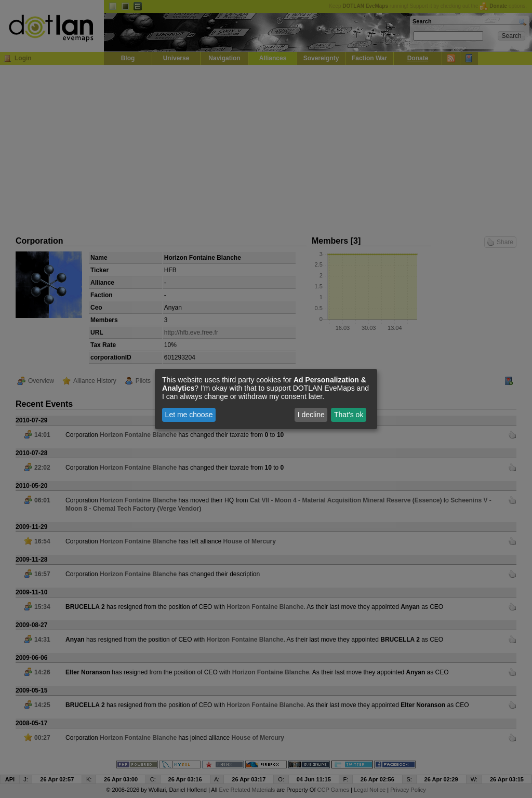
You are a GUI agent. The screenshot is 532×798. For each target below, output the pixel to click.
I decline (311, 415)
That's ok (349, 415)
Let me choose (189, 415)
